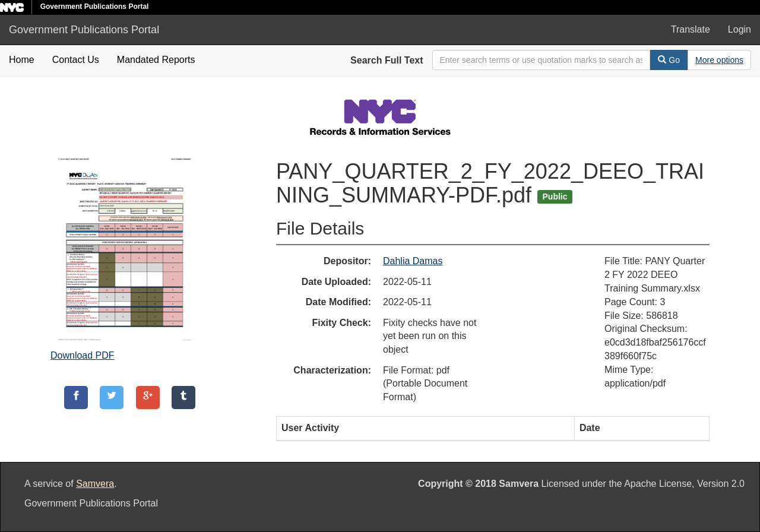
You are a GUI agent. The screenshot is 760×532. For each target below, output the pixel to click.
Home (22, 60)
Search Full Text (387, 60)
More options (719, 60)
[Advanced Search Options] (719, 60)
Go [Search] (669, 60)
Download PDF (83, 355)
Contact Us (76, 60)
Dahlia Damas (413, 261)
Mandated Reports (156, 60)
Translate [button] (691, 29)
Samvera (95, 484)
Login (740, 29)
